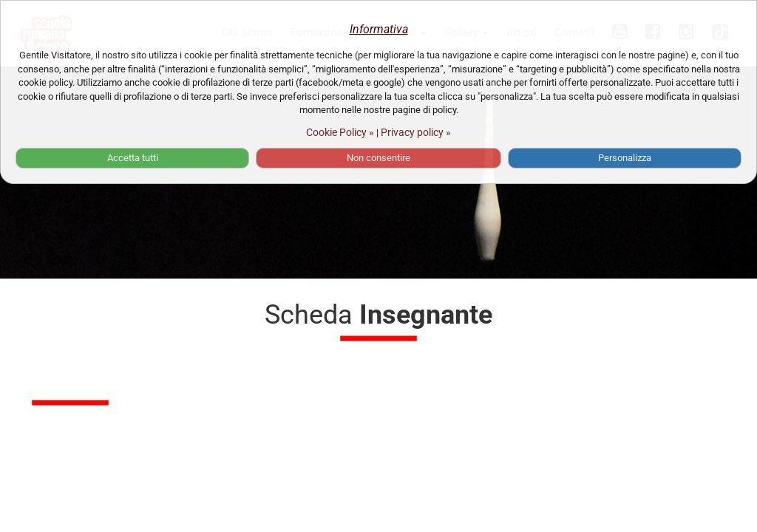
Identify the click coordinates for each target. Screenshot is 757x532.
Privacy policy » (416, 132)
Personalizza (625, 158)
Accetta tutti (133, 158)
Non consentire (378, 158)
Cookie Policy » (340, 132)
